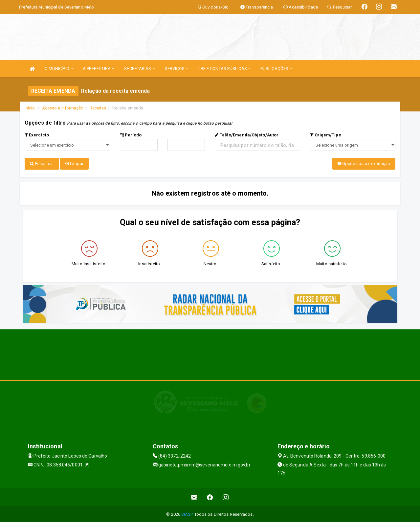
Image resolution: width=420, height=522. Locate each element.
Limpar (74, 164)
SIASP (187, 514)
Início (30, 108)
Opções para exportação (364, 164)
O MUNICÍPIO (59, 69)
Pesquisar (42, 164)
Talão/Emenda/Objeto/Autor (247, 135)
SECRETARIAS (139, 69)
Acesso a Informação (63, 108)
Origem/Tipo (325, 135)
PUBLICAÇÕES (276, 69)
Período (131, 135)
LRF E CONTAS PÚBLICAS (224, 69)
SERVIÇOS (177, 69)
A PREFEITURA (99, 69)
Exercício (37, 135)
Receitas (98, 108)
